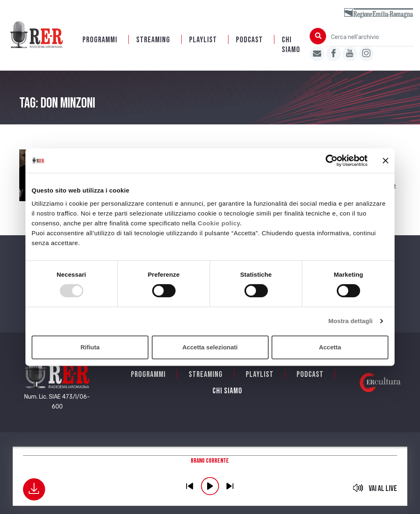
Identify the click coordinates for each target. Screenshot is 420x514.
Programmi (100, 40)
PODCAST (249, 40)
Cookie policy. (220, 223)
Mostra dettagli (350, 321)
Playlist (203, 40)
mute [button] (358, 488)
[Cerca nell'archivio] (370, 37)
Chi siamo (291, 45)
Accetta (330, 347)
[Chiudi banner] (386, 161)
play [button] (210, 486)
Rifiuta (90, 347)
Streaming (153, 40)
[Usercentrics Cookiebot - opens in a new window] (332, 161)
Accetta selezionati (210, 347)
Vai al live (383, 489)
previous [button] (190, 486)
